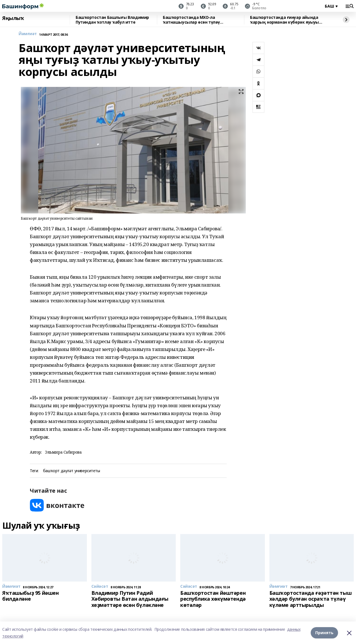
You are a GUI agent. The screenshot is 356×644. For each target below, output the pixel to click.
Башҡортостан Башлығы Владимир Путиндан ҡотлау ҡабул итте (112, 20)
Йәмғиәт (28, 34)
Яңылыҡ (13, 18)
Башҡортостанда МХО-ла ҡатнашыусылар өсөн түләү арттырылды (191, 20)
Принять (324, 633)
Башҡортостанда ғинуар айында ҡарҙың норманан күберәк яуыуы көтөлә (284, 20)
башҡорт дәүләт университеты (72, 471)
